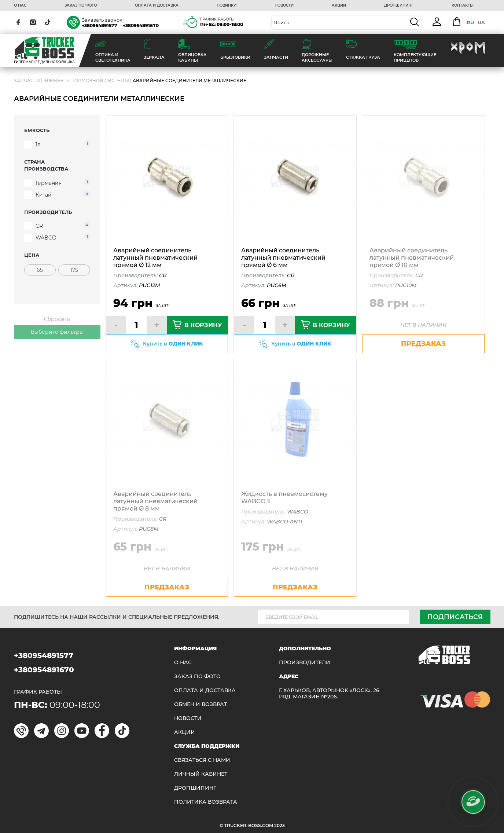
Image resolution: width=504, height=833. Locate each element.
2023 (279, 825)
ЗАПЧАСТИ (27, 81)
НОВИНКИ (227, 6)
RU (470, 22)
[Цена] (40, 270)
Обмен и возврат (201, 704)
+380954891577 (100, 25)
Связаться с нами (202, 760)
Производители (305, 663)
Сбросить (57, 319)
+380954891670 (141, 25)
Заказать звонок (102, 20)
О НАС (20, 6)
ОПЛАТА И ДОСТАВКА (157, 6)
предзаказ (423, 344)
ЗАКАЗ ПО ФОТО (81, 6)
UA (481, 22)
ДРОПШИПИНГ (399, 6)
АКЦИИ (339, 6)
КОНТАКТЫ (463, 6)
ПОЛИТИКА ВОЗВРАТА (206, 802)
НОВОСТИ (284, 6)
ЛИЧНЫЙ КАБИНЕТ (201, 774)
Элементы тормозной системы (86, 81)
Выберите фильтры (57, 332)
